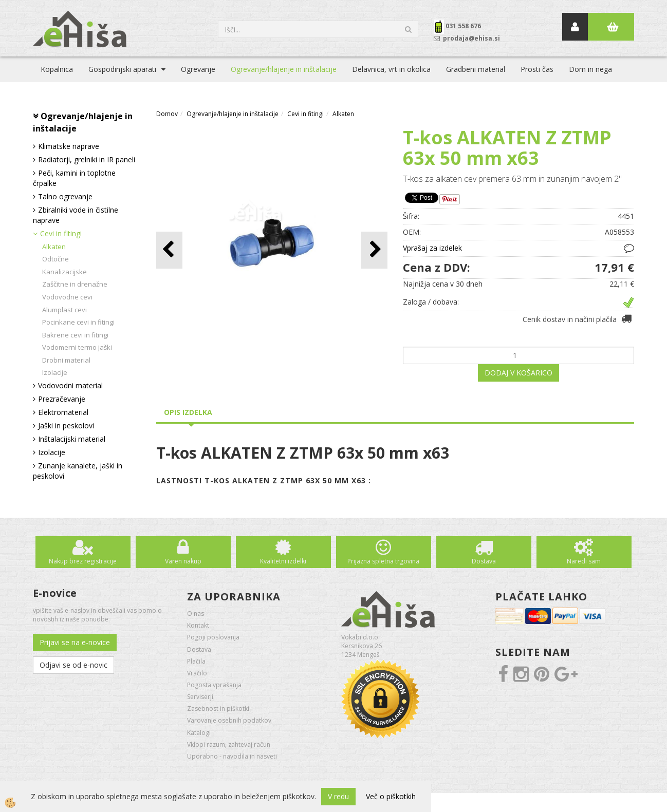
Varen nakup (183, 561)
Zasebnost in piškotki (218, 709)
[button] (374, 250)
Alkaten (54, 247)
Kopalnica (57, 69)
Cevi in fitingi (61, 233)
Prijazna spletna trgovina (383, 561)
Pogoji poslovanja (213, 637)
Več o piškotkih (391, 796)
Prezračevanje (62, 399)
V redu (338, 796)
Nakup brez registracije (83, 561)
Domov (167, 114)
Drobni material (66, 360)
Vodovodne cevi (67, 297)
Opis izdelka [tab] (188, 412)
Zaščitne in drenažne (75, 284)
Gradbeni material (476, 69)
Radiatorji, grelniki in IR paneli (87, 159)
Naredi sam (584, 561)
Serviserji (200, 697)
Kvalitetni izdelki (283, 561)
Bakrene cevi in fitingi (75, 335)
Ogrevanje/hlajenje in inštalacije (284, 69)
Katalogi (199, 733)
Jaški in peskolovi (66, 426)
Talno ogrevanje (65, 196)
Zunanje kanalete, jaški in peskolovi (78, 471)
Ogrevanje (198, 69)
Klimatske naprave (69, 146)
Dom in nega (590, 69)
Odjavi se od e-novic (73, 665)
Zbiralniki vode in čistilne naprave (76, 215)
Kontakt (198, 625)
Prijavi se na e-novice (75, 642)
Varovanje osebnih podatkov (229, 720)
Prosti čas (537, 69)
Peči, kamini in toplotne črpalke (74, 178)
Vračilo (197, 673)
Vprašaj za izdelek (432, 248)
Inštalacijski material (72, 439)
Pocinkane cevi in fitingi (78, 322)
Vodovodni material (70, 385)
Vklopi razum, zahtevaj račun (229, 744)
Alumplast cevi (64, 310)
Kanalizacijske (64, 272)
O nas (196, 613)
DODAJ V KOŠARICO (518, 373)
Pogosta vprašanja (214, 685)
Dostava (484, 561)
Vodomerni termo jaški (77, 347)
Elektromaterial (63, 412)
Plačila (196, 661)
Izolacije (55, 372)
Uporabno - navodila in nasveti (232, 756)
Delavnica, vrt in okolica (391, 69)
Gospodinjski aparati (122, 69)
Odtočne (55, 259)
